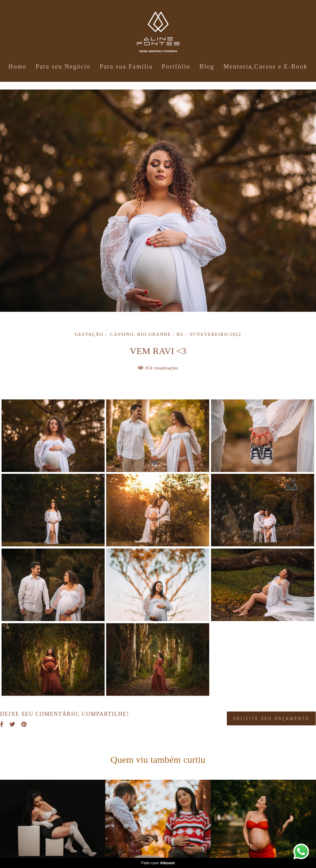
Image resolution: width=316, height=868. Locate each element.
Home (17, 66)
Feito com (158, 863)
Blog (207, 66)
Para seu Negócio (63, 66)
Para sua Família (126, 66)
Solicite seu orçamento (271, 718)
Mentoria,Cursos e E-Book (266, 66)
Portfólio (176, 66)
